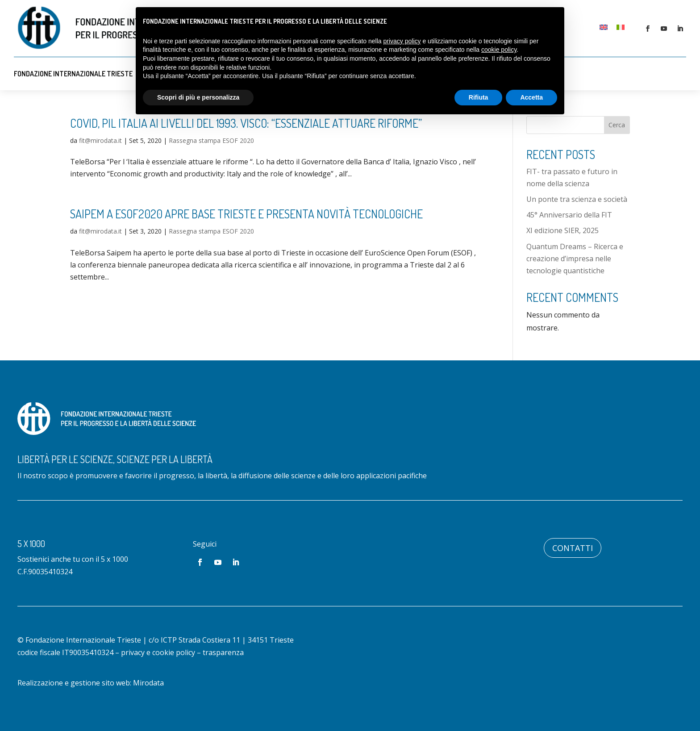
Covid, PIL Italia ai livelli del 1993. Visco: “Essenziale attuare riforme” (246, 123)
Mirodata (148, 683)
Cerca (617, 125)
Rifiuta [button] (479, 97)
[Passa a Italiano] (621, 27)
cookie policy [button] (499, 50)
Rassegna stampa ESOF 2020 (211, 140)
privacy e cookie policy (158, 652)
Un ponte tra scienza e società (577, 199)
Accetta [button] (531, 97)
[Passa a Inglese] (604, 27)
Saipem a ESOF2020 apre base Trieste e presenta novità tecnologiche (246, 214)
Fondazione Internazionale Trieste (73, 74)
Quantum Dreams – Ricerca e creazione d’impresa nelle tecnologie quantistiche (575, 259)
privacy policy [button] (402, 41)
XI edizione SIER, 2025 (562, 230)
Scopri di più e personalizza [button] (198, 97)
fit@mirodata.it (100, 140)
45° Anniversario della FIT (569, 215)
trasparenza (223, 652)
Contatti (573, 548)
